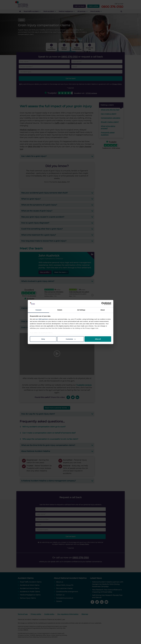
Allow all (98, 339)
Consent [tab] (38, 310)
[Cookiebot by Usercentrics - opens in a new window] (103, 304)
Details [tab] (60, 310)
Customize (71, 339)
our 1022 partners (42, 319)
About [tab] (103, 310)
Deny (43, 339)
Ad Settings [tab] (81, 310)
